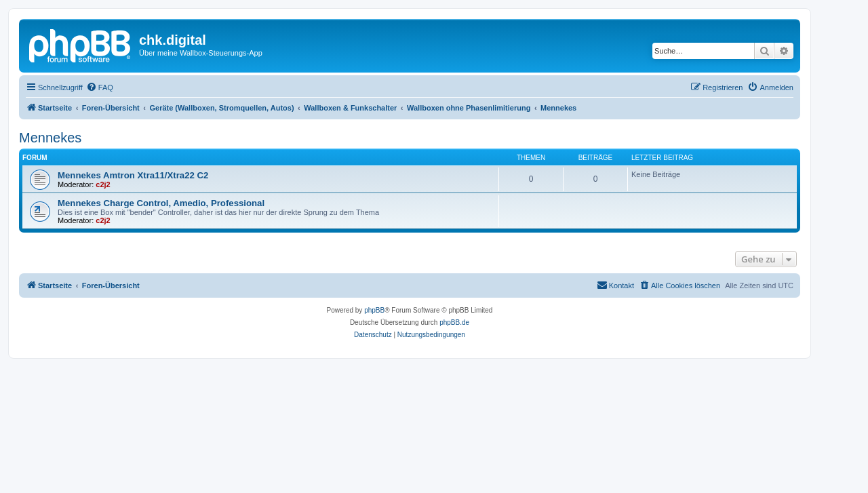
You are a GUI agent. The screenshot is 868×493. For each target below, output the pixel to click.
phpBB (374, 310)
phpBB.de (454, 322)
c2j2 (103, 184)
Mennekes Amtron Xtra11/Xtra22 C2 (133, 175)
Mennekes (50, 138)
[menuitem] (100, 87)
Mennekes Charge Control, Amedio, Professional (161, 203)
